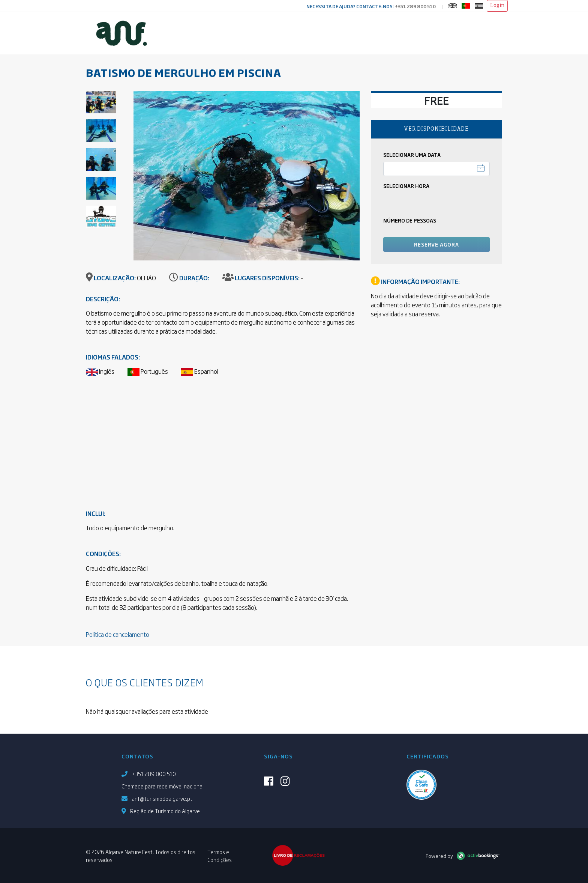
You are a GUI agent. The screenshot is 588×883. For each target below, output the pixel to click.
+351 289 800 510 (415, 6)
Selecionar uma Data (412, 155)
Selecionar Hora (406, 186)
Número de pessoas (410, 220)
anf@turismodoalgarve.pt (162, 798)
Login (497, 6)
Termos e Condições (220, 856)
